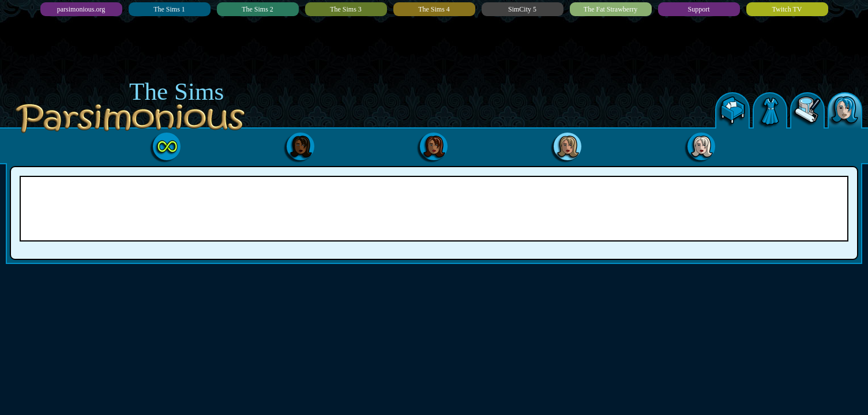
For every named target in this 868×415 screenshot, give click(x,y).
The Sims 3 (346, 9)
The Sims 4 (434, 9)
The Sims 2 (258, 9)
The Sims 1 (169, 9)
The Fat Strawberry (610, 9)
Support (698, 9)
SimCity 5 (522, 9)
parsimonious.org (81, 9)
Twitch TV (787, 9)
